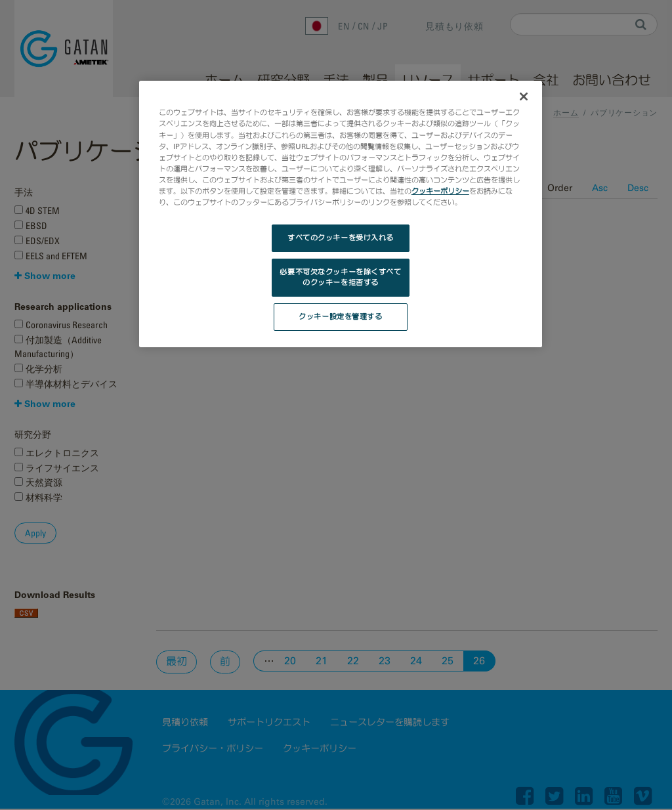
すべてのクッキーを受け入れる (341, 238)
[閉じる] (524, 96)
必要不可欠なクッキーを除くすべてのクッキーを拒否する (340, 277)
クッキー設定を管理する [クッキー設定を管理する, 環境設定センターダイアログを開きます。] (340, 316)
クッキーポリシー (440, 191)
